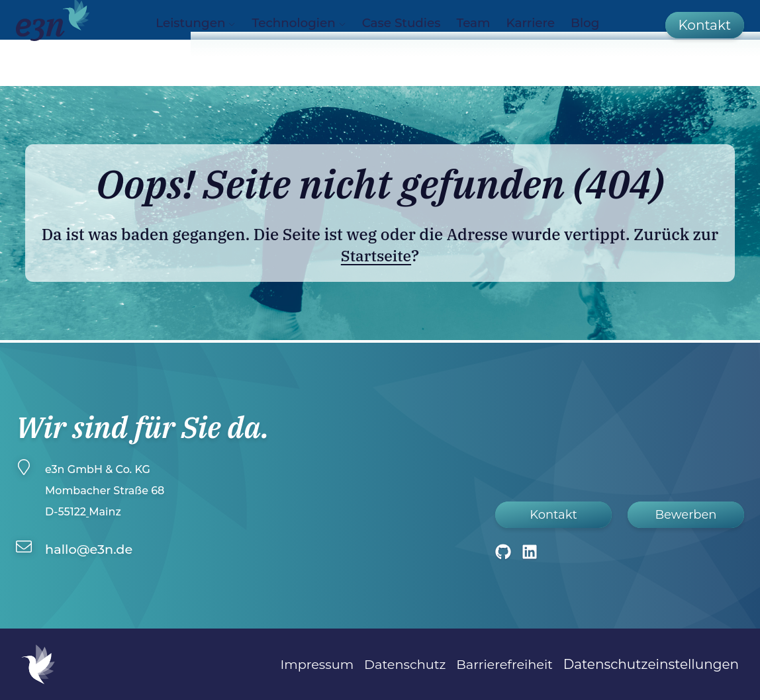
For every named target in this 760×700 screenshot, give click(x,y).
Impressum (309, 664)
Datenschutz (400, 664)
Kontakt (553, 515)
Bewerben (686, 515)
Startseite (376, 255)
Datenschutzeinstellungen (651, 664)
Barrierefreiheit (503, 664)
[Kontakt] (705, 42)
